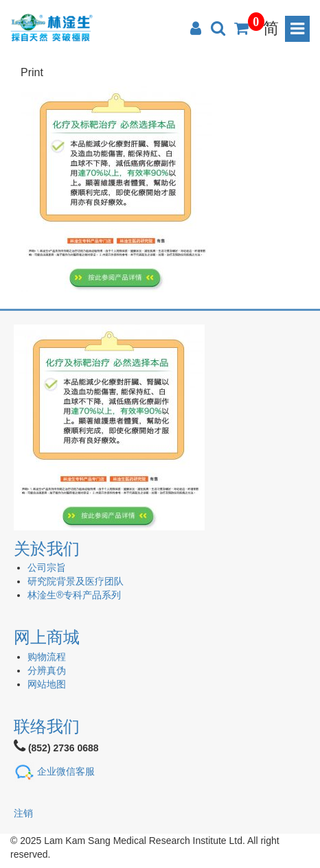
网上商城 (47, 637)
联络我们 (47, 726)
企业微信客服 (66, 771)
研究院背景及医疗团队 (76, 581)
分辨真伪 (47, 670)
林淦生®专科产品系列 (74, 595)
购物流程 (47, 657)
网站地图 (47, 684)
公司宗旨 (47, 567)
